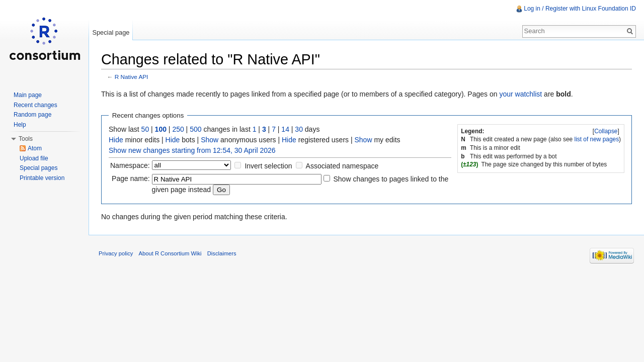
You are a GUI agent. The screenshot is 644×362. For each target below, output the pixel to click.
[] (606, 131)
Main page (28, 95)
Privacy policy (116, 253)
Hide (116, 140)
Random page (32, 115)
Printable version (42, 178)
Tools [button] (26, 139)
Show (210, 140)
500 (195, 129)
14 (285, 129)
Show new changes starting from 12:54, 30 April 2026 (192, 150)
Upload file (34, 158)
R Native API (132, 77)
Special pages (38, 168)
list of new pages (597, 139)
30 (299, 129)
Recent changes (35, 105)
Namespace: (130, 165)
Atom (35, 148)
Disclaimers (222, 253)
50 (145, 129)
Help (20, 125)
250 (178, 129)
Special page (111, 32)
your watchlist (520, 94)
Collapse (606, 131)
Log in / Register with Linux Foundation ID (580, 9)
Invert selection (268, 166)
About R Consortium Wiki (170, 253)
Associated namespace (342, 166)
